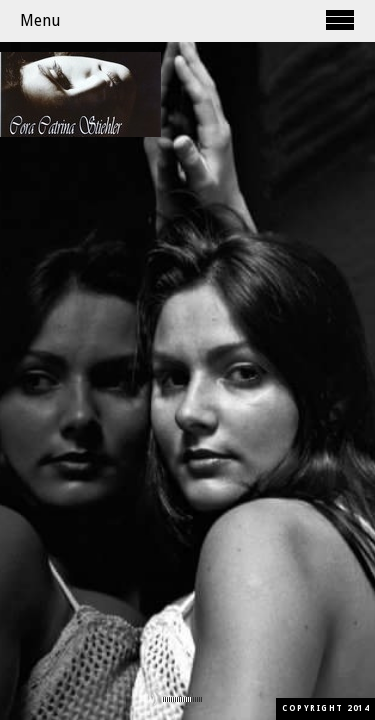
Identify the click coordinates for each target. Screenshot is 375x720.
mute (149, 699)
